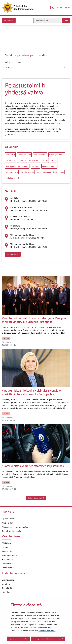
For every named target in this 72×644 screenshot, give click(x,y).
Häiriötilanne (8, 559)
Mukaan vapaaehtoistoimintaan (50, 172)
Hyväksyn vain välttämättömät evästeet (48, 639)
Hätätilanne (7, 592)
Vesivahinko (7, 551)
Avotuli (45, 160)
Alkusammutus (40, 155)
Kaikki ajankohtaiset (36, 498)
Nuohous (22, 160)
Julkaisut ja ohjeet (14, 178)
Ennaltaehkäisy (9, 580)
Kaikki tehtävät (14, 254)
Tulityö (54, 160)
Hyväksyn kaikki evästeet (19, 639)
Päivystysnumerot (57, 155)
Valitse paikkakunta (13, 62)
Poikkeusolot (8, 564)
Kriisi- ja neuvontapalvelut (17, 166)
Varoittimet (11, 160)
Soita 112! (10, 155)
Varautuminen (12, 172)
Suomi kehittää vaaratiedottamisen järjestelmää (32, 466)
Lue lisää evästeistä (47, 630)
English (67, 8)
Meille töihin (7, 523)
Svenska (59, 8)
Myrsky (5, 547)
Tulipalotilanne (24, 155)
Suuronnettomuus (10, 555)
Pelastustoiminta (49, 166)
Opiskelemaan (8, 519)
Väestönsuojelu (27, 172)
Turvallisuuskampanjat (12, 531)
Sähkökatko (34, 160)
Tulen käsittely (8, 588)
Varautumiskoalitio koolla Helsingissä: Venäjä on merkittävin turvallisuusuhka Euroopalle (32, 392)
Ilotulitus (35, 166)
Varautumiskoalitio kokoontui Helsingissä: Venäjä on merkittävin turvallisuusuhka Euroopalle (35, 320)
